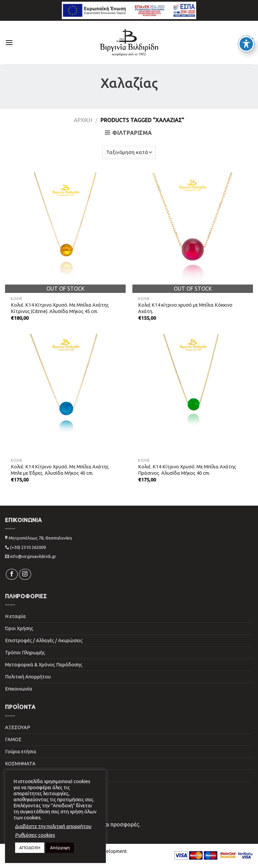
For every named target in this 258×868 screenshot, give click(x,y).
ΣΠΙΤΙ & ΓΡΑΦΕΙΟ (25, 788)
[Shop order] (129, 152)
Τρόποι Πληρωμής (25, 653)
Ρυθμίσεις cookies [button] (35, 835)
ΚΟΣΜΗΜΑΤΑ (20, 764)
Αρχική (83, 120)
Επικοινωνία (19, 689)
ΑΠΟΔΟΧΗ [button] (30, 848)
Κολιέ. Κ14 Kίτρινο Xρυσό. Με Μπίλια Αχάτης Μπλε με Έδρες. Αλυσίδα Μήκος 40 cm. (60, 470)
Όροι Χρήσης (19, 628)
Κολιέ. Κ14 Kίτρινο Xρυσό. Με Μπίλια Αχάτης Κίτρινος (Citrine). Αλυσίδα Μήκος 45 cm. (60, 308)
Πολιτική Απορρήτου (28, 677)
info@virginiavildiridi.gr (33, 556)
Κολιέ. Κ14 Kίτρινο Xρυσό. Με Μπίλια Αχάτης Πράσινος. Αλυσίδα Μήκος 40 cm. (187, 470)
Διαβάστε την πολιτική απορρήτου (53, 826)
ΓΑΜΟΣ (13, 739)
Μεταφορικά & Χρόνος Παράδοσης (44, 665)
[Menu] (9, 42)
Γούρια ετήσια (21, 752)
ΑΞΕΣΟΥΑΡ (18, 727)
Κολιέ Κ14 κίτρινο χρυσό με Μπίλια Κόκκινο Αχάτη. (185, 308)
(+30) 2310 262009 (28, 547)
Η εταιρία (15, 616)
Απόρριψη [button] (60, 848)
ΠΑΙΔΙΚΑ (15, 776)
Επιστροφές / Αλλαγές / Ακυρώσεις (44, 641)
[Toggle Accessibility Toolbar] (246, 32)
